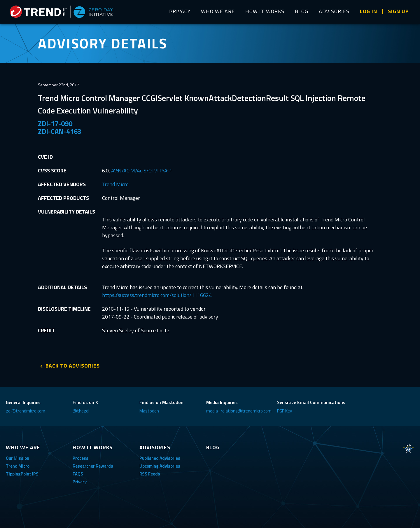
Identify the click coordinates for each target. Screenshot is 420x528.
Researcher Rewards (93, 466)
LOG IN (369, 11)
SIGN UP (398, 11)
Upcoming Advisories (160, 466)
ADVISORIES (334, 11)
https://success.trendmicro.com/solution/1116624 (157, 295)
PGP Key (285, 411)
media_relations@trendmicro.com (239, 411)
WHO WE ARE (218, 11)
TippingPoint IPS (22, 474)
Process (80, 458)
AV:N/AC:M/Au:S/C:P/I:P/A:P (141, 171)
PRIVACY (180, 11)
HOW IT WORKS (265, 11)
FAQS (78, 474)
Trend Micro (115, 184)
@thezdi (81, 411)
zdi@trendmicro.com (26, 411)
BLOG (302, 11)
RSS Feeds (150, 474)
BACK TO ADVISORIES (73, 366)
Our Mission (17, 458)
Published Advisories (160, 458)
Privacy (80, 482)
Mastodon (149, 411)
